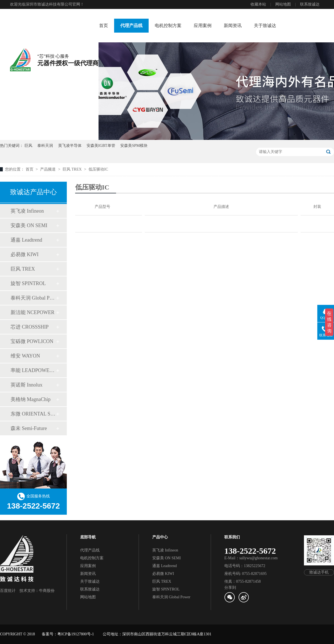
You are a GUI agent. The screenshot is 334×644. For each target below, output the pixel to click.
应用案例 (203, 25)
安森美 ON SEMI (29, 225)
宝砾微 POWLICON (32, 341)
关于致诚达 (265, 25)
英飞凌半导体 (70, 146)
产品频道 (48, 169)
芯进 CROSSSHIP (30, 327)
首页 (104, 25)
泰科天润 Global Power (33, 298)
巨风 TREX (73, 169)
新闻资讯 (233, 25)
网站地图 (283, 4)
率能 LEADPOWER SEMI (33, 370)
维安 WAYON (25, 356)
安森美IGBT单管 (101, 146)
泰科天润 (45, 146)
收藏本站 (258, 4)
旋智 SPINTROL (28, 283)
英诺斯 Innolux (27, 385)
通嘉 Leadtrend (26, 240)
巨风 (28, 146)
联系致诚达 (310, 4)
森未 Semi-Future (29, 428)
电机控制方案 (168, 25)
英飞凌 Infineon (27, 211)
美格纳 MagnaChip (31, 399)
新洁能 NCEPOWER (33, 312)
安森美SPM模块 (134, 146)
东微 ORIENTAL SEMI (33, 414)
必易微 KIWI (24, 254)
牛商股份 (47, 591)
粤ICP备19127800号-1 (76, 634)
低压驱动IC (98, 169)
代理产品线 (131, 25)
